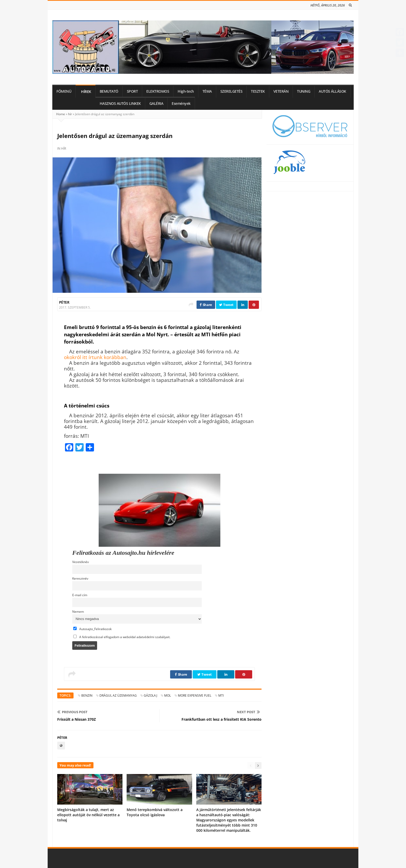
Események (181, 104)
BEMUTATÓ (109, 91)
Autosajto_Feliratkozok (92, 629)
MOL (168, 695)
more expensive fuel (195, 695)
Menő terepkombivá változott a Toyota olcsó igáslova (155, 812)
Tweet (226, 305)
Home (61, 114)
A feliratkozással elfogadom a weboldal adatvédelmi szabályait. (122, 637)
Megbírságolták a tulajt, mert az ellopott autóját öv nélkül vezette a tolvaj (88, 815)
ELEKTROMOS (158, 91)
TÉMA (207, 91)
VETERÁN (281, 91)
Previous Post (72, 712)
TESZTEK (258, 91)
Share (206, 305)
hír (70, 114)
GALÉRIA (156, 104)
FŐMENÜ (64, 91)
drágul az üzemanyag (118, 695)
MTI (221, 695)
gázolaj (150, 695)
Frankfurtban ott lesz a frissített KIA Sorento (222, 719)
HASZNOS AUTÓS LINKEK (120, 104)
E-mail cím (80, 595)
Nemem (78, 611)
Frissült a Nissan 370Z (77, 719)
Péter (64, 302)
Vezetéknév (81, 562)
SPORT (132, 91)
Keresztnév (80, 578)
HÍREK (86, 92)
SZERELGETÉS (231, 91)
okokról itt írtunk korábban (95, 357)
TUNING (304, 91)
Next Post (248, 712)
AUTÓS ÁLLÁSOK (332, 91)
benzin (87, 695)
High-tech (186, 91)
